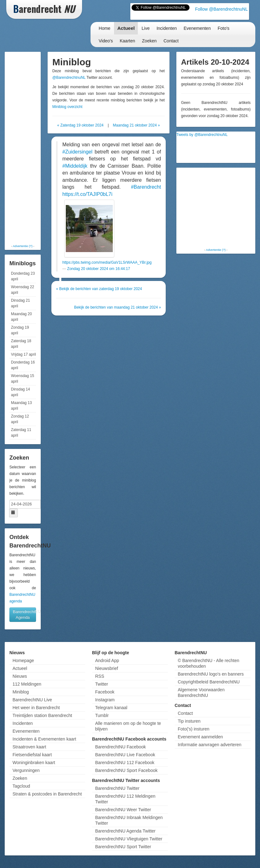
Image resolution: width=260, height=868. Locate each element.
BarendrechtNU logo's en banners (211, 674)
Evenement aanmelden (200, 737)
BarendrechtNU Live (32, 700)
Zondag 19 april (20, 330)
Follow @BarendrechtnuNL (221, 9)
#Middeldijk (75, 166)
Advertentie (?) (23, 246)
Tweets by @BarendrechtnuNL (202, 135)
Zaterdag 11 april (21, 433)
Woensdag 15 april (23, 379)
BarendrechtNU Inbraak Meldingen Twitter (129, 820)
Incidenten (167, 28)
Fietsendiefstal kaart (32, 755)
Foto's (224, 28)
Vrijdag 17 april (23, 354)
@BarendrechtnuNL (69, 78)
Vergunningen (26, 770)
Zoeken (149, 41)
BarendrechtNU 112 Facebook (125, 763)
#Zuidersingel (77, 152)
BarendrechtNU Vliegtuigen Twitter (129, 839)
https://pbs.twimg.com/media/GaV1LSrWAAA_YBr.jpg (107, 262)
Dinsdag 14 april (21, 392)
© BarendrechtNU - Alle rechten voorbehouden (209, 663)
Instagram (105, 700)
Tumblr (102, 715)
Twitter (102, 684)
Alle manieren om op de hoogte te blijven (128, 726)
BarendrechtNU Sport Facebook (126, 770)
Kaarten (127, 41)
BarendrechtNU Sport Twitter (123, 847)
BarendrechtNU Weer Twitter (123, 810)
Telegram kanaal (111, 708)
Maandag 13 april (21, 406)
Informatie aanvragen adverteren (210, 745)
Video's (106, 41)
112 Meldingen (27, 684)
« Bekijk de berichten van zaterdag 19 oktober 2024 (99, 289)
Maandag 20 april (21, 317)
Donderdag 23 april (23, 276)
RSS (100, 676)
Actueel (126, 28)
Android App (107, 660)
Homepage (23, 660)
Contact (171, 41)
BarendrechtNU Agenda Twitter (125, 831)
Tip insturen (189, 721)
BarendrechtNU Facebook (121, 747)
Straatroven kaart (29, 747)
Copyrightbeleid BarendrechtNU (209, 682)
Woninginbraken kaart (34, 763)
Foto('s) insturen (194, 729)
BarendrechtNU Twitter (117, 788)
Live (146, 28)
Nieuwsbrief (107, 668)
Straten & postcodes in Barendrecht (47, 794)
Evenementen (197, 28)
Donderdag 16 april (23, 365)
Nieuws (20, 676)
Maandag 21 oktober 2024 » (136, 125)
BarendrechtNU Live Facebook (125, 755)
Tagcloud (21, 786)
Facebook (105, 692)
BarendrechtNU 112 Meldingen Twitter (125, 799)
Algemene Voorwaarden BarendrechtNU (201, 693)
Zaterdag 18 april (21, 344)
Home (104, 28)
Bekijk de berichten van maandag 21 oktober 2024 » (117, 307)
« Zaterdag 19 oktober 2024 (80, 125)
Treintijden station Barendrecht (42, 715)
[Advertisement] (31, 148)
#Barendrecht (146, 187)
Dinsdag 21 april (21, 303)
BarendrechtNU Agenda (24, 615)
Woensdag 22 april (23, 290)
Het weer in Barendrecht (36, 708)
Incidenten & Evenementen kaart (44, 739)
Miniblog (21, 692)
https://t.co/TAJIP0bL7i (87, 194)
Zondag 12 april (20, 419)
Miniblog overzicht (67, 107)
